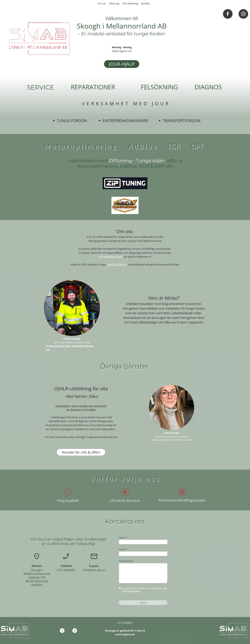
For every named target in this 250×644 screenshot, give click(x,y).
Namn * (123, 538)
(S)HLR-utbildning (117, 265)
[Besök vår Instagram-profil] (243, 14)
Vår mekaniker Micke (111, 257)
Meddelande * (126, 561)
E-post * (123, 549)
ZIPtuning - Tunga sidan (137, 161)
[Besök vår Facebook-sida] (228, 14)
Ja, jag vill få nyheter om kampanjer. (145, 590)
